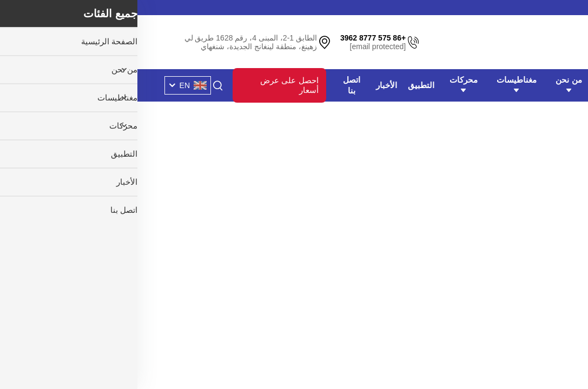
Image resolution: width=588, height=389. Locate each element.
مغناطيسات (379, 85)
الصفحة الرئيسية (476, 85)
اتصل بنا (214, 85)
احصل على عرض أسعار (152, 85)
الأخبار (249, 85)
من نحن (431, 85)
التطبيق (284, 85)
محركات (326, 85)
